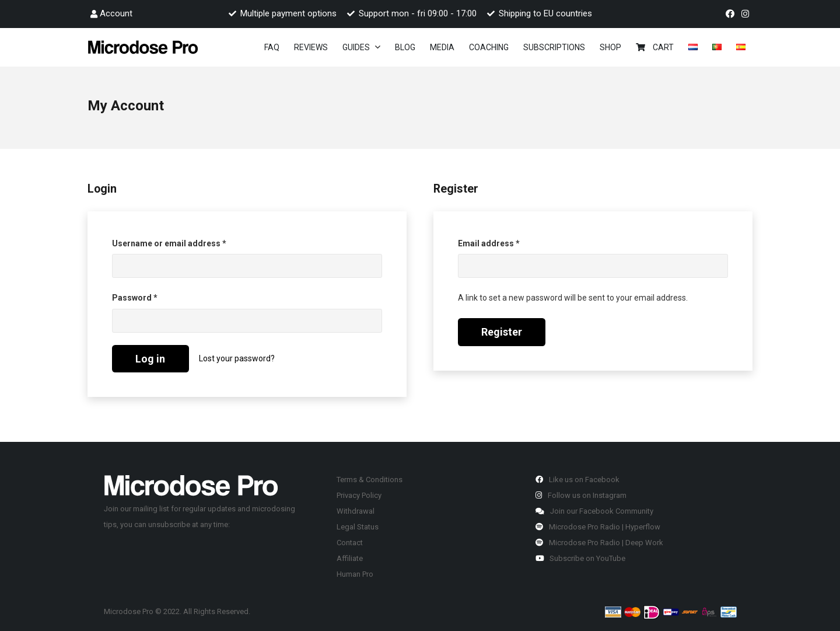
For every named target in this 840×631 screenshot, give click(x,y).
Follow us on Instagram (581, 495)
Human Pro (355, 574)
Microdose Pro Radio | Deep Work (599, 543)
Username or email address (187, 242)
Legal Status (358, 527)
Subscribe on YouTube (580, 558)
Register (502, 332)
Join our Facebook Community (594, 511)
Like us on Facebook (577, 480)
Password (152, 296)
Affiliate (350, 558)
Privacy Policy (359, 495)
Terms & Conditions (370, 480)
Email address (506, 242)
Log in (150, 359)
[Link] (143, 47)
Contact (350, 543)
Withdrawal (356, 511)
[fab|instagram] (747, 14)
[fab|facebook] (732, 14)
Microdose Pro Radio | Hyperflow (598, 527)
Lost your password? (237, 358)
